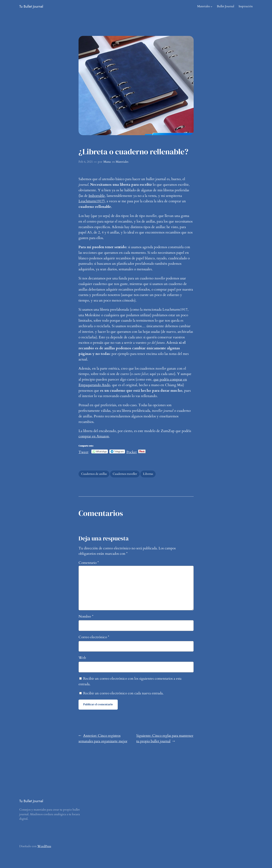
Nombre (86, 616)
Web (82, 658)
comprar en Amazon (94, 436)
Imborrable (97, 196)
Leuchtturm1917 (91, 201)
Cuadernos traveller (125, 474)
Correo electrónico (94, 637)
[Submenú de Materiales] (211, 7)
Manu (107, 162)
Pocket (132, 452)
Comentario (89, 563)
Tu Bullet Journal (31, 6)
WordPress (44, 846)
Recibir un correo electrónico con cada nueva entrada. (123, 693)
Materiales (203, 6)
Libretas (148, 474)
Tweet (83, 451)
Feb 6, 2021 (86, 162)
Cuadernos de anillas (94, 474)
